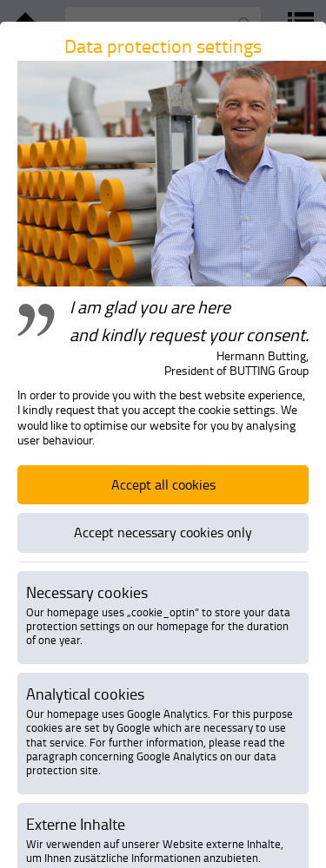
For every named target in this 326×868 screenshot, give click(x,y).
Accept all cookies (163, 484)
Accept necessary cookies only (163, 532)
